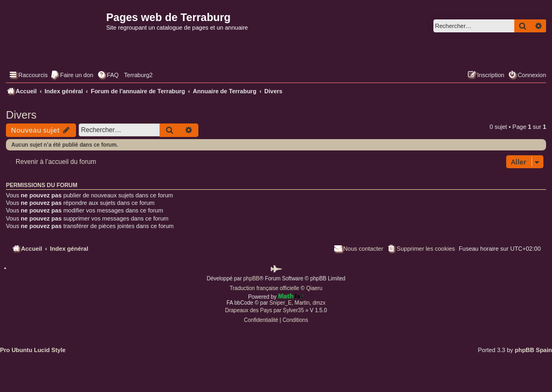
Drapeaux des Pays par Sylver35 (265, 310)
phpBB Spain (533, 350)
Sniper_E (281, 303)
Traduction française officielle (264, 288)
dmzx (319, 303)
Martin (302, 303)
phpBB (251, 278)
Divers (21, 115)
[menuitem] (72, 75)
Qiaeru (314, 288)
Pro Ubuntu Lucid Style (33, 350)
